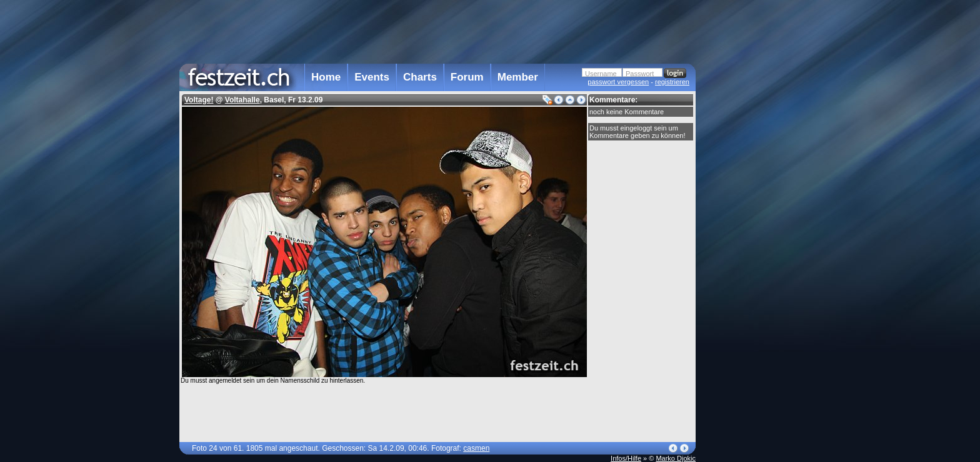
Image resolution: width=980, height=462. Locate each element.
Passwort (640, 74)
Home (326, 77)
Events (372, 77)
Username (601, 74)
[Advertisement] (751, 252)
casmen (476, 448)
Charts (420, 77)
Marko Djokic (676, 458)
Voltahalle (242, 100)
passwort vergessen (618, 82)
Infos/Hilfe (626, 458)
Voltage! (199, 100)
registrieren (672, 82)
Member (518, 77)
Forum (467, 77)
